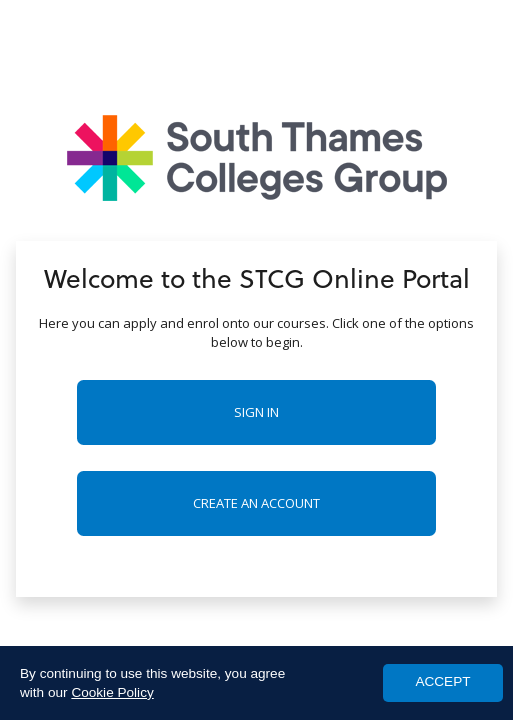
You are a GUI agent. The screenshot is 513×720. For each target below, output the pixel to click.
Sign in (256, 412)
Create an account (256, 503)
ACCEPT (442, 681)
